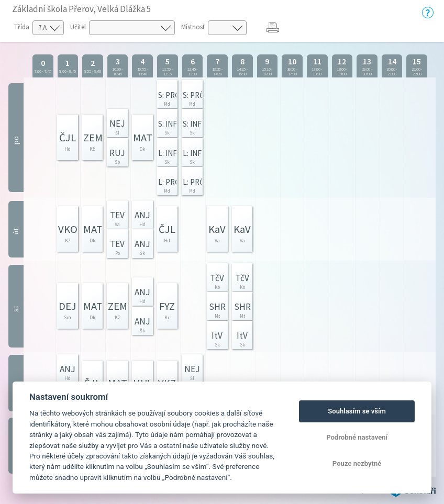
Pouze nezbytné (357, 463)
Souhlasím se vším (357, 411)
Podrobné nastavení (357, 437)
